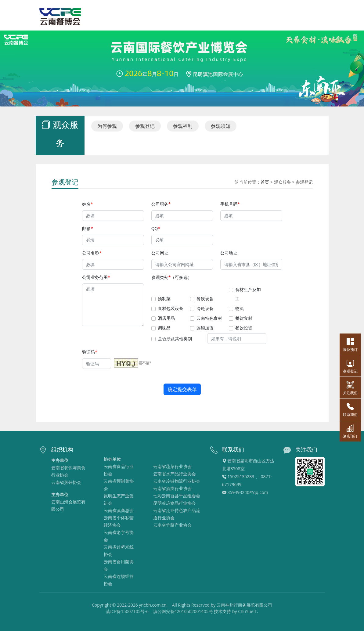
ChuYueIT (247, 611)
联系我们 (350, 409)
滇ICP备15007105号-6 (127, 611)
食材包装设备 (170, 308)
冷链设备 (205, 308)
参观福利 (183, 126)
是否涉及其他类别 (175, 339)
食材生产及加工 (249, 294)
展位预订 (350, 344)
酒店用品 (166, 318)
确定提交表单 (182, 391)
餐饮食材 (245, 318)
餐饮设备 (205, 299)
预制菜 (164, 299)
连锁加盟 (205, 328)
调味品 (164, 328)
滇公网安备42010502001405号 (183, 611)
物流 (240, 308)
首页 (267, 180)
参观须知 (221, 126)
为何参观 (105, 126)
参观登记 (144, 126)
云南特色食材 (210, 318)
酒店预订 (350, 431)
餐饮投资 (245, 328)
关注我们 (350, 388)
